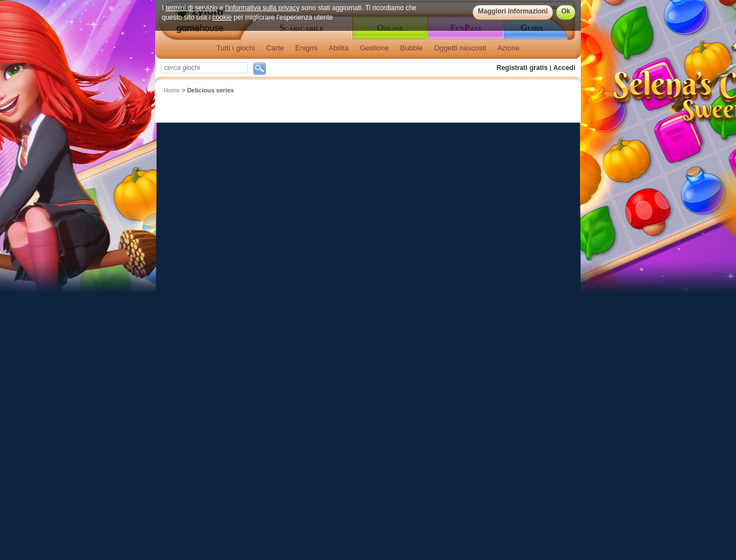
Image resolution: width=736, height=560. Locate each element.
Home (172, 90)
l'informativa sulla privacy (262, 8)
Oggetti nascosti (460, 48)
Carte (275, 48)
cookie (222, 17)
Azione (509, 48)
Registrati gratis (522, 68)
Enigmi (306, 48)
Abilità (339, 48)
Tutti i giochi (236, 48)
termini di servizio (192, 8)
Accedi (564, 68)
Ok (566, 11)
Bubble (411, 48)
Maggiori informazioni (513, 11)
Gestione (374, 48)
